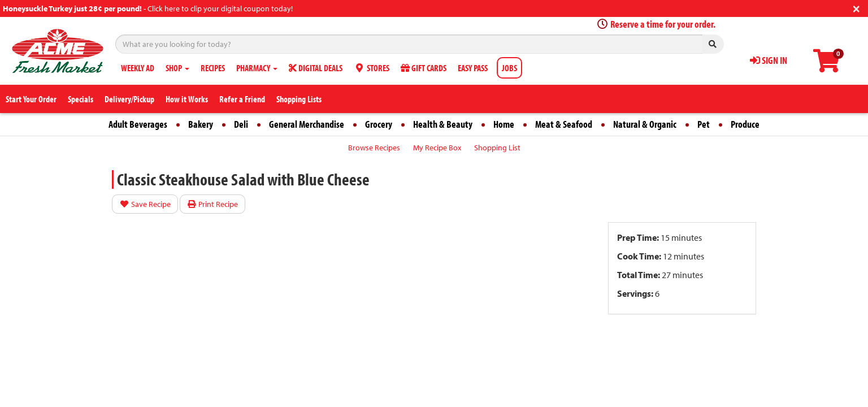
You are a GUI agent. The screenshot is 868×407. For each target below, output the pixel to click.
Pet (704, 124)
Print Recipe (213, 204)
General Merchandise (307, 124)
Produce (745, 124)
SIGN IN (769, 60)
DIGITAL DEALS (316, 68)
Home (504, 124)
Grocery (379, 124)
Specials (81, 99)
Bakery (201, 124)
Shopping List (497, 148)
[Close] (856, 8)
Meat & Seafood (564, 124)
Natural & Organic (645, 124)
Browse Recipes (374, 148)
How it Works (187, 99)
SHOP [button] (177, 68)
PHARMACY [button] (257, 68)
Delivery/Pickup (129, 99)
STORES (372, 68)
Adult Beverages (138, 124)
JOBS (509, 68)
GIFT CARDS (424, 68)
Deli (241, 124)
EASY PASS (473, 68)
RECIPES (213, 68)
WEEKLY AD (138, 68)
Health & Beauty (443, 124)
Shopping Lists (299, 99)
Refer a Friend (242, 99)
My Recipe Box (437, 148)
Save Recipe (145, 204)
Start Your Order (31, 99)
